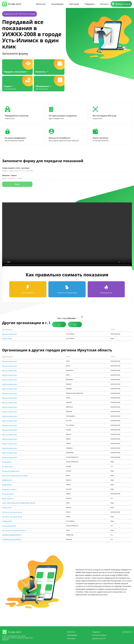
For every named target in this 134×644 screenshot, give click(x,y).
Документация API (99, 638)
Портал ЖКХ (7, 508)
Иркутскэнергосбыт (10, 334)
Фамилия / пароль (9, 175)
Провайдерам (57, 4)
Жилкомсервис (8, 494)
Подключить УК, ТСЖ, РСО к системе (20, 14)
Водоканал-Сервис (9, 489)
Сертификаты (127, 632)
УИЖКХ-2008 (7, 339)
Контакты (104, 4)
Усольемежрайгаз (9, 526)
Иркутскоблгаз (8, 498)
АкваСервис (7, 462)
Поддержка (89, 4)
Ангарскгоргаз (8, 467)
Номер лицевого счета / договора (16, 168)
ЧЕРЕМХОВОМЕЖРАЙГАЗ (12, 535)
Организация (7, 330)
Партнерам (74, 4)
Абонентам (41, 4)
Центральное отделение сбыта (14, 530)
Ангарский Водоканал (11, 471)
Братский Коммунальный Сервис (15, 476)
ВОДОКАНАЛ (7, 480)
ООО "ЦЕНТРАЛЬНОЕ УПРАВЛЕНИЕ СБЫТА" (19, 503)
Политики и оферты (99, 635)
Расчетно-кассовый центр (12, 512)
